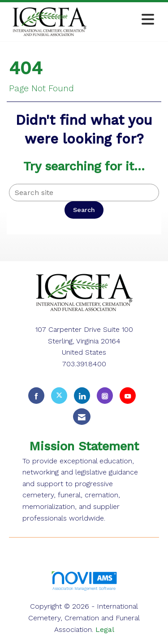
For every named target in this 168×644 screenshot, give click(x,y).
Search (84, 210)
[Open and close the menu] (126, 20)
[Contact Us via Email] (82, 417)
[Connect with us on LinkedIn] (82, 396)
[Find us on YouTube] (128, 396)
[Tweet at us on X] (59, 396)
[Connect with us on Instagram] (105, 396)
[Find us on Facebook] (36, 396)
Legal (105, 629)
